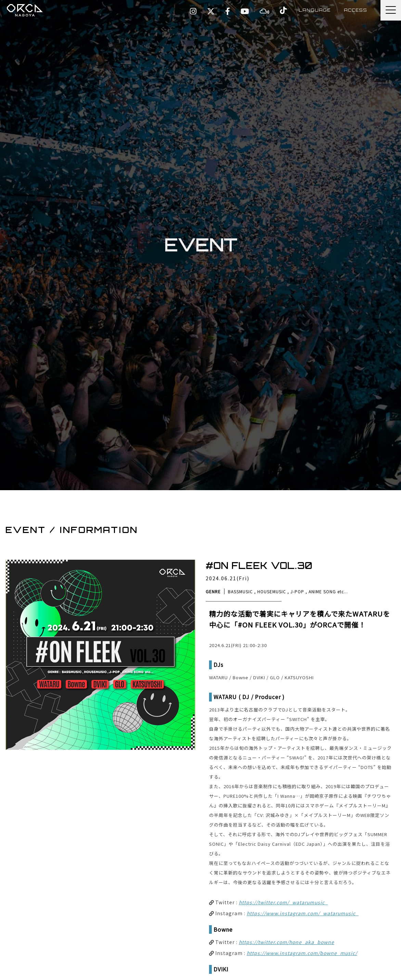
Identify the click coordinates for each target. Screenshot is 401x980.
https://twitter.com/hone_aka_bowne (287, 942)
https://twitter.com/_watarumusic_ (283, 902)
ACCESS (355, 10)
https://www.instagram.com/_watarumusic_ (303, 913)
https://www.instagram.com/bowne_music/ (302, 953)
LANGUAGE (313, 10)
